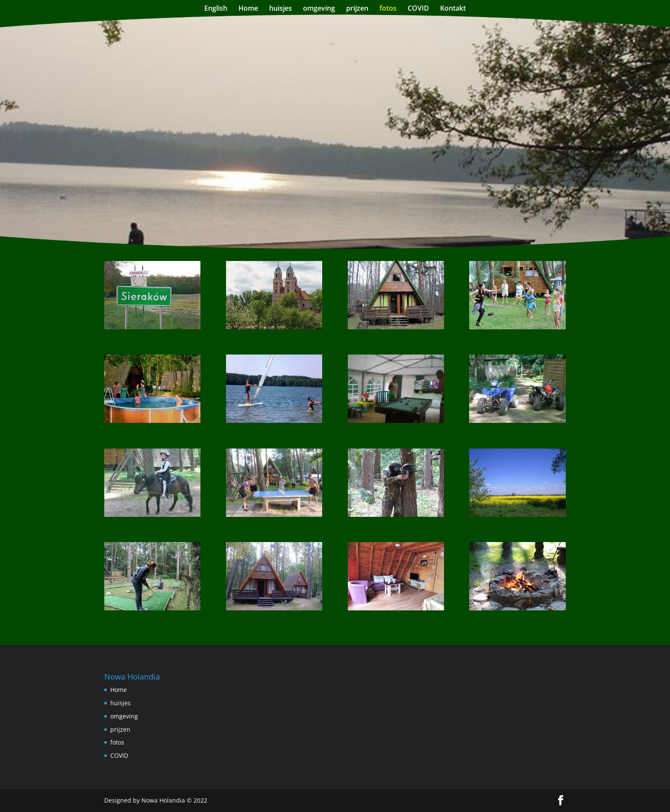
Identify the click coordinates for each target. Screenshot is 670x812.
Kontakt (453, 9)
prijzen (357, 9)
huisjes (281, 9)
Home (248, 9)
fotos (388, 9)
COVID (418, 9)
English (216, 9)
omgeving (319, 9)
